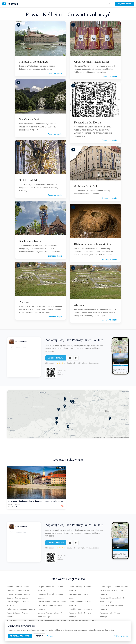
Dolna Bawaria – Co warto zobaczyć (21, 609)
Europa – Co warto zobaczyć (18, 587)
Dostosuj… (51, 636)
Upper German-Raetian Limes (92, 62)
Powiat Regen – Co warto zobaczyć (114, 587)
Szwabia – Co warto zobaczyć (81, 609)
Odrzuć (39, 636)
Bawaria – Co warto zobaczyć (19, 594)
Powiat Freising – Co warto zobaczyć (21, 620)
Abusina (24, 302)
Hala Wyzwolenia (30, 119)
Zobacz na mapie (55, 73)
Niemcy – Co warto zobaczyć (18, 590)
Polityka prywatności (121, 636)
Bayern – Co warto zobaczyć (18, 598)
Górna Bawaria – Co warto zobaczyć (52, 602)
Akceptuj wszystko (20, 636)
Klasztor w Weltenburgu (33, 62)
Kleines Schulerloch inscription (92, 244)
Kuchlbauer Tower (30, 241)
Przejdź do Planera (124, 4)
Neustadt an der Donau (88, 122)
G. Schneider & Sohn (87, 186)
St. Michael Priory (30, 180)
